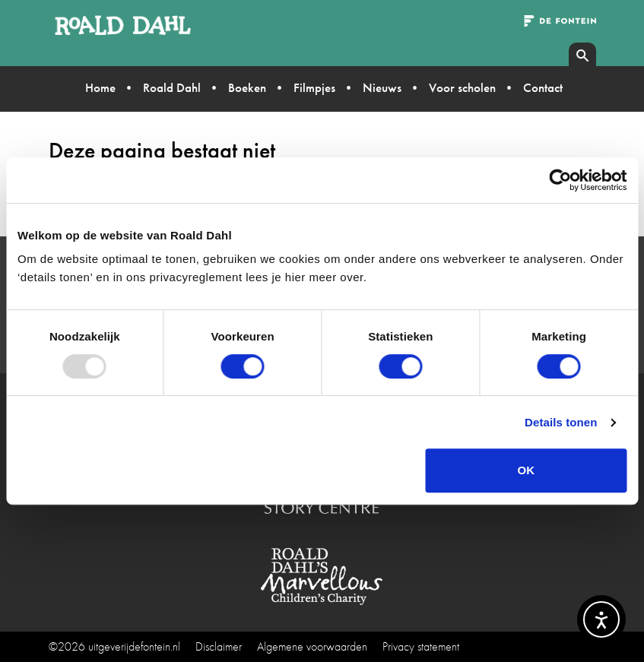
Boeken (247, 87)
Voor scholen (462, 87)
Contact (543, 87)
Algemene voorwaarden (312, 646)
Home (100, 87)
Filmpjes (314, 87)
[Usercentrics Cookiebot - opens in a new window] (560, 180)
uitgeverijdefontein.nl (134, 646)
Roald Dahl (172, 87)
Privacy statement (421, 646)
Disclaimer (219, 646)
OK (527, 470)
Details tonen (561, 422)
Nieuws (382, 87)
